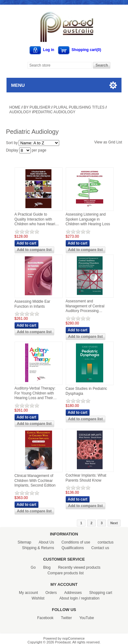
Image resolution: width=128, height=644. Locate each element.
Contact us (100, 548)
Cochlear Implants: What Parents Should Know (86, 478)
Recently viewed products (79, 567)
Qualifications (73, 548)
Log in (49, 50)
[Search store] (60, 65)
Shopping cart (101, 593)
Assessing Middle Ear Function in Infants (32, 304)
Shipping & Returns (38, 548)
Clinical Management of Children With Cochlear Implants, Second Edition (35, 481)
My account (28, 593)
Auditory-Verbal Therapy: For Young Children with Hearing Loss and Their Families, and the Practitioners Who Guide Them (35, 393)
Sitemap (24, 542)
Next (114, 523)
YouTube (87, 618)
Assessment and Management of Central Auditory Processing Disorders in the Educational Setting (85, 306)
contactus (106, 542)
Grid (112, 142)
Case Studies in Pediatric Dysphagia (86, 391)
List (119, 142)
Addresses (73, 593)
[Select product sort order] (39, 143)
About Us (46, 542)
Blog (47, 567)
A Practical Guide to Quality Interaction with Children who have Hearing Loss (37, 219)
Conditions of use (76, 542)
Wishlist (38, 598)
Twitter (66, 618)
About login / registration (79, 598)
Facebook (45, 618)
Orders (51, 593)
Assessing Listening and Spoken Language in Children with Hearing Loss (88, 219)
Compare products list (66, 573)
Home (15, 107)
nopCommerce (73, 638)
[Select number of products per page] (25, 150)
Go (33, 567)
